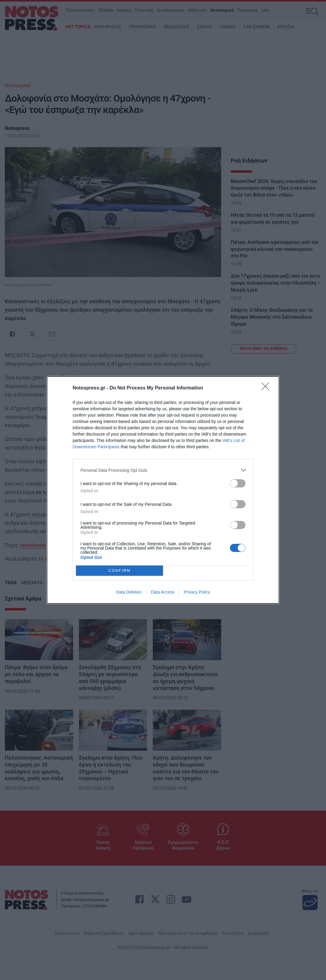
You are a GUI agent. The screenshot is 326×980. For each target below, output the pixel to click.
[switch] (238, 483)
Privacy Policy (197, 592)
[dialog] (163, 490)
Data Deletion (129, 592)
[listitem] (163, 470)
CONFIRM (119, 571)
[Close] (267, 388)
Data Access (163, 592)
